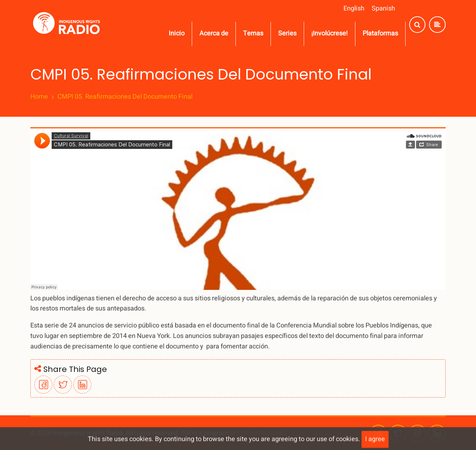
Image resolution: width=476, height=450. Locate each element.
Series (287, 33)
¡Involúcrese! (330, 33)
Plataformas (380, 33)
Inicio (177, 33)
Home (39, 97)
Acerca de (214, 33)
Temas (253, 33)
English (354, 8)
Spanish (383, 8)
